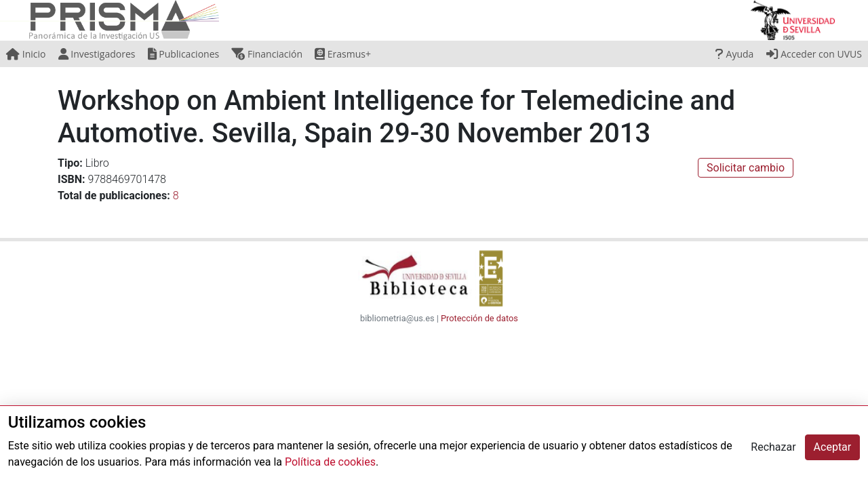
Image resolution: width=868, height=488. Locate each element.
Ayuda (734, 54)
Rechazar (773, 447)
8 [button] (176, 196)
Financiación (267, 54)
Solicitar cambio (746, 168)
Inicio (26, 54)
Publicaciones (184, 54)
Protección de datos (479, 318)
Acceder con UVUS (814, 54)
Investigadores (97, 54)
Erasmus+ (343, 54)
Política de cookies (330, 462)
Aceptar (833, 447)
